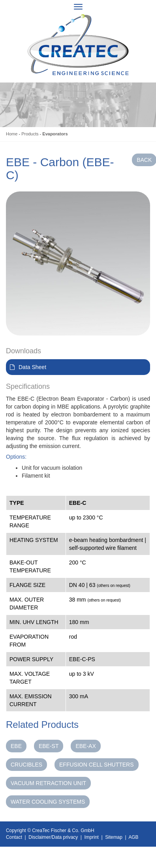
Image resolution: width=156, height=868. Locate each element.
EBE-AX (86, 746)
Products (30, 134)
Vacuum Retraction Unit (48, 783)
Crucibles (26, 765)
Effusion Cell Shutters (97, 765)
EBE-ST (49, 746)
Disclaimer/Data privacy (53, 837)
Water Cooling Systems (48, 802)
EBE (16, 746)
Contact (14, 837)
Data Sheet (32, 367)
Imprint (92, 837)
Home (12, 134)
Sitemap (114, 837)
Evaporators (55, 134)
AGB (133, 837)
